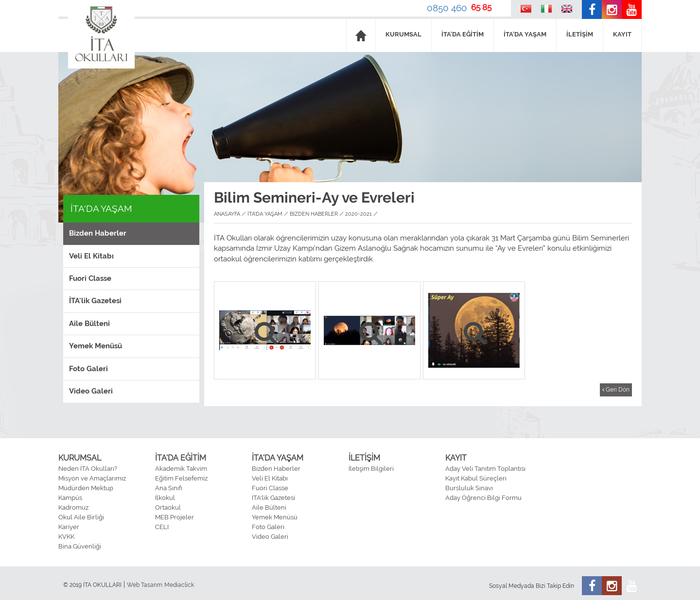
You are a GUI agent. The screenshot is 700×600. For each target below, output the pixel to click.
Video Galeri (91, 391)
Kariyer (69, 527)
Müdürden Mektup (86, 488)
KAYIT (622, 34)
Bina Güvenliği (80, 546)
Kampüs (70, 498)
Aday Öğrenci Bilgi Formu (483, 498)
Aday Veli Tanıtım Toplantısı (485, 469)
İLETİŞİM (580, 34)
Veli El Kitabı (91, 256)
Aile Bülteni (89, 324)
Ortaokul (168, 507)
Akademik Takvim (181, 469)
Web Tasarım (145, 585)
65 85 (481, 7)
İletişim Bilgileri (371, 469)
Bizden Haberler (98, 233)
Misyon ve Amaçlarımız (92, 478)
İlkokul (165, 498)
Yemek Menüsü (96, 346)
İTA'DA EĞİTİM (463, 34)
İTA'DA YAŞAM (525, 34)
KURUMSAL (403, 34)
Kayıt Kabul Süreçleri (476, 478)
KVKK (66, 537)
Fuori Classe (90, 278)
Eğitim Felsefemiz (181, 478)
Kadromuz (73, 507)
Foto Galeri (88, 369)
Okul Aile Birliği (81, 517)
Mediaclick (179, 585)
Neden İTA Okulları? (88, 469)
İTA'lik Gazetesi (95, 301)
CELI (162, 527)
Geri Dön (616, 390)
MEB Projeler (175, 517)
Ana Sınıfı (169, 488)
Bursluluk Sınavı (469, 488)
